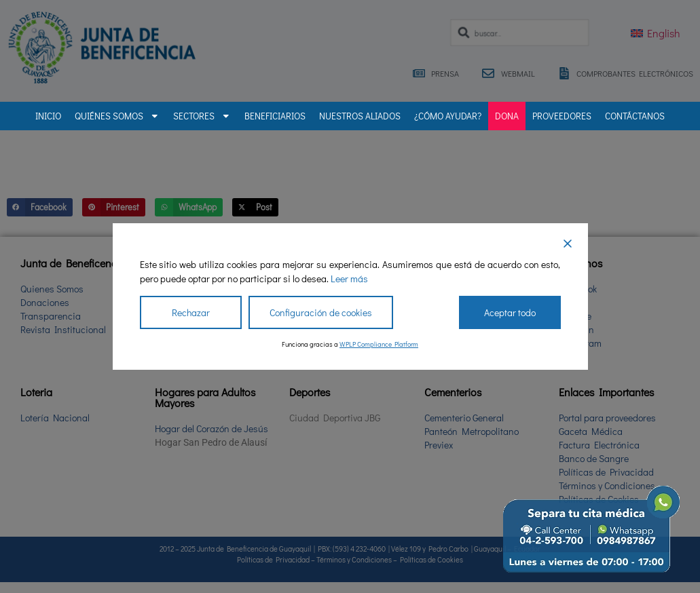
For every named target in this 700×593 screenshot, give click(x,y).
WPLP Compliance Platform (379, 344)
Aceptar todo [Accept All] (510, 312)
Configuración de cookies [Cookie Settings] (321, 312)
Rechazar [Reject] (191, 312)
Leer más (349, 279)
